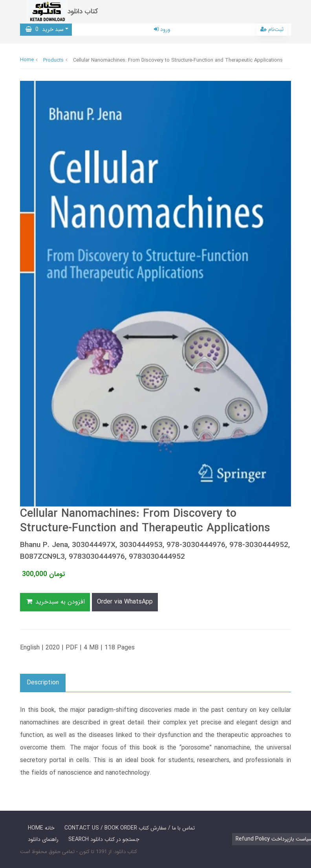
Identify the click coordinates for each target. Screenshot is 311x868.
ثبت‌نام (272, 29)
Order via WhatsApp (125, 602)
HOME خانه (41, 828)
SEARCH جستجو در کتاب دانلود (104, 839)
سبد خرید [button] (45, 29)
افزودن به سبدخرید (55, 602)
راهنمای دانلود (43, 839)
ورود (162, 29)
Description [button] (43, 683)
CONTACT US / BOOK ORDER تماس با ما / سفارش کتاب (130, 828)
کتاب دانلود (83, 12)
